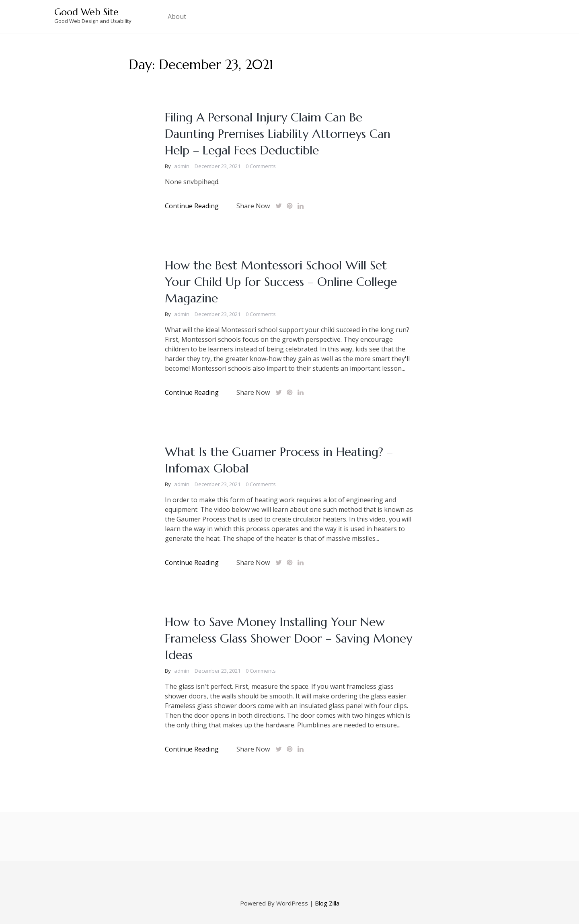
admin (182, 166)
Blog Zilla (327, 903)
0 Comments (261, 166)
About (177, 16)
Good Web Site (86, 12)
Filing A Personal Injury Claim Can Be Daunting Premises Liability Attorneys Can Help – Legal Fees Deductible (278, 134)
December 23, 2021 (218, 166)
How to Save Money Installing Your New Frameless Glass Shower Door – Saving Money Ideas (288, 638)
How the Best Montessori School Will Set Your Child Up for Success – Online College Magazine (281, 282)
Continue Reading (192, 206)
